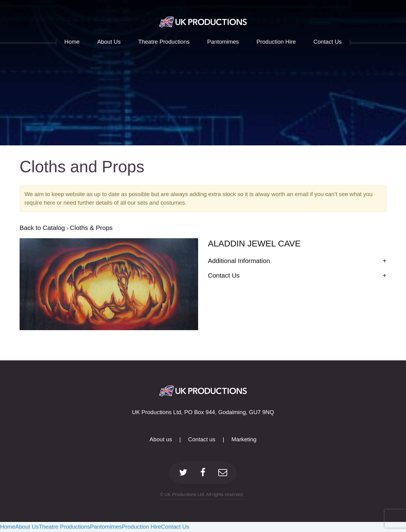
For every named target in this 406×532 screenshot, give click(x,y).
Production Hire (141, 527)
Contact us (202, 439)
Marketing (244, 439)
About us (161, 439)
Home (8, 527)
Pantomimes (106, 527)
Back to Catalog (43, 228)
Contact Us (175, 527)
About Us (27, 527)
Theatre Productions (65, 527)
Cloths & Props (91, 228)
